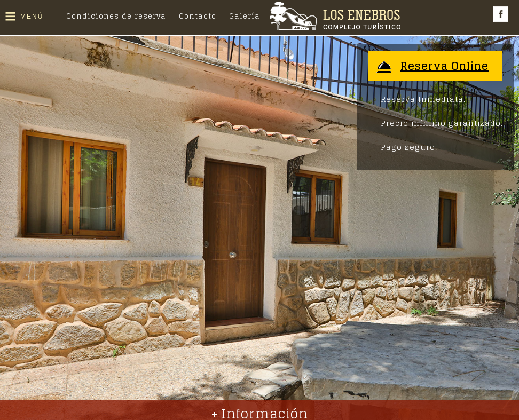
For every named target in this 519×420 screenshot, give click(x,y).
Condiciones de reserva (116, 16)
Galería (245, 16)
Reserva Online (445, 66)
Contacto (198, 16)
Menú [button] (32, 17)
